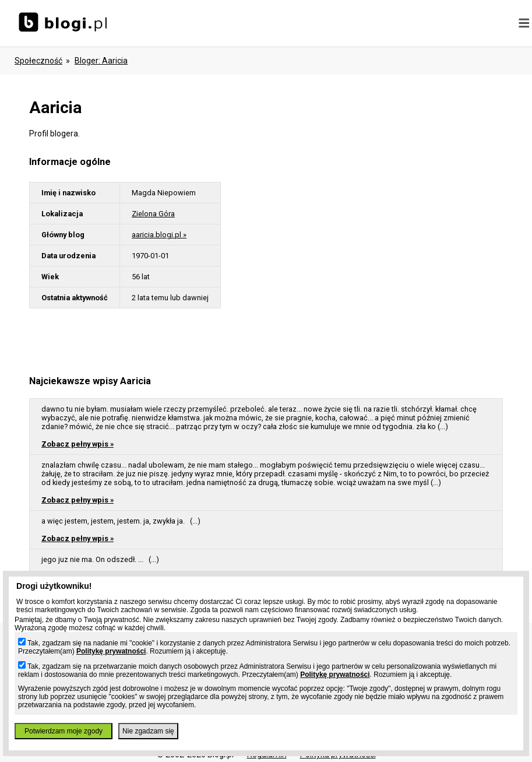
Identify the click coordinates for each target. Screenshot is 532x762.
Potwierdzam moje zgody (64, 731)
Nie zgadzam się (148, 731)
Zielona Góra (153, 214)
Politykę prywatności (111, 651)
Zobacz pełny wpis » (77, 444)
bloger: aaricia (101, 61)
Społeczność (38, 61)
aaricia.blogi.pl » (159, 235)
